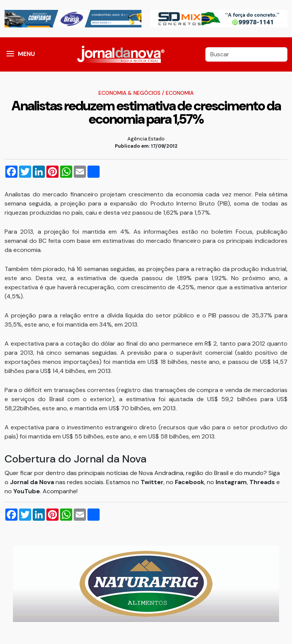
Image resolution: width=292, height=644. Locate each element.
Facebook (190, 482)
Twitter (152, 482)
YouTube (27, 491)
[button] (10, 54)
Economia (180, 93)
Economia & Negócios (129, 93)
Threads (263, 482)
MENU (26, 54)
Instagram (231, 482)
